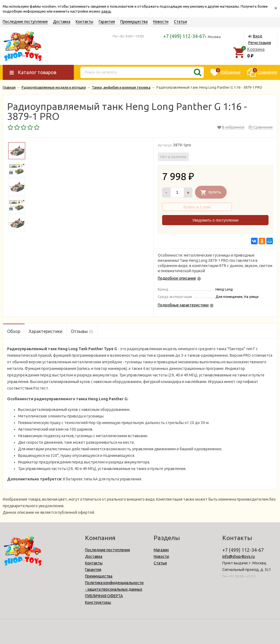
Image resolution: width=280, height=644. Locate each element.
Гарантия (107, 22)
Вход (258, 36)
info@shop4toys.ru (239, 556)
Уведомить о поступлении (215, 220)
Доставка (62, 22)
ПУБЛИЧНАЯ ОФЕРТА (104, 596)
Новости (161, 22)
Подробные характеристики (183, 305)
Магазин (161, 550)
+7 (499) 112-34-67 (184, 36)
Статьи (180, 22)
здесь (106, 11)
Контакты (84, 22)
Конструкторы (98, 602)
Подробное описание (177, 278)
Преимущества (134, 22)
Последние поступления (25, 22)
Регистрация (260, 43)
